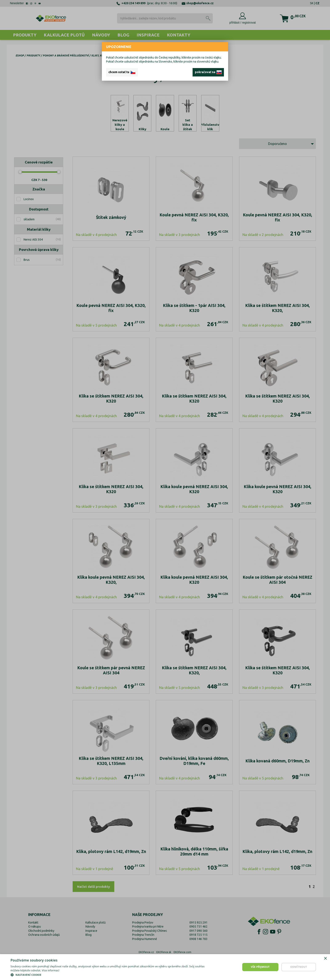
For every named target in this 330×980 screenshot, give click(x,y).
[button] (110, 975)
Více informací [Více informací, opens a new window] (51, 970)
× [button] (325, 959)
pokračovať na (208, 72)
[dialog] (165, 967)
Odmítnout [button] (299, 967)
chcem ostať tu (122, 72)
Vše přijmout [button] (260, 967)
